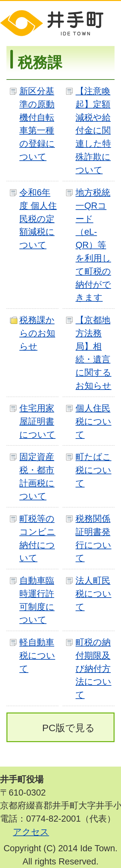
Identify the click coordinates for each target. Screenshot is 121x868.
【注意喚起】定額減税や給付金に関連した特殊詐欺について (93, 130)
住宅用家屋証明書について (37, 421)
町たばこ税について (93, 470)
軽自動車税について (37, 655)
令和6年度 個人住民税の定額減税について (38, 219)
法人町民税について (93, 594)
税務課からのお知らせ (37, 333)
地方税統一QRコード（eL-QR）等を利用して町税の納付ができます (93, 245)
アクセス (31, 832)
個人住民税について (93, 421)
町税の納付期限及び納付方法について (93, 668)
